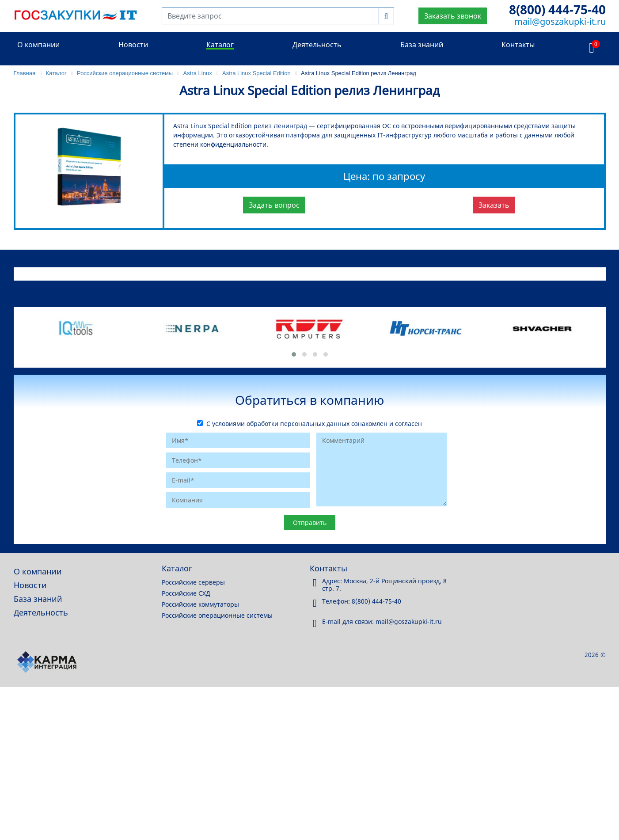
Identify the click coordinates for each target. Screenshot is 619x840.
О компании (38, 45)
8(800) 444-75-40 (557, 9)
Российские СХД (186, 593)
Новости (133, 45)
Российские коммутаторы (200, 604)
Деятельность (317, 45)
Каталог (220, 45)
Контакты (518, 45)
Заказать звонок (453, 16)
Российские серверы (193, 582)
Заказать (494, 205)
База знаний (422, 45)
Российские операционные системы (217, 615)
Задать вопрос (274, 205)
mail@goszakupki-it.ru (560, 21)
